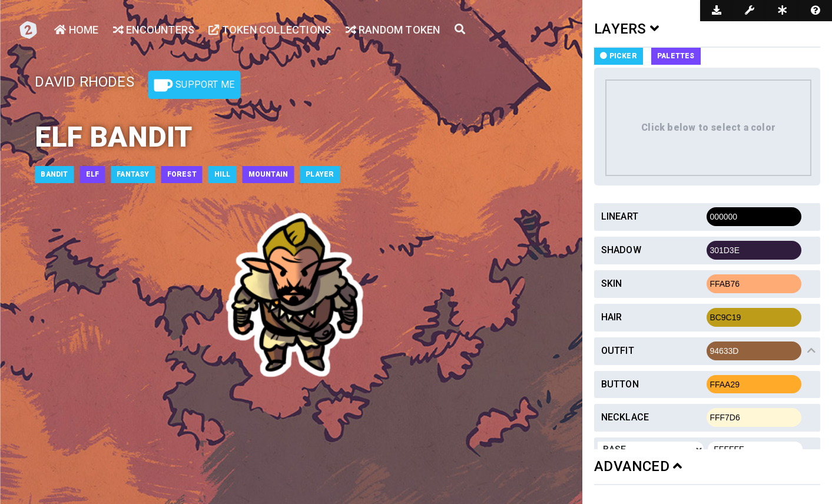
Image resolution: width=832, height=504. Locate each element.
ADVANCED (638, 466)
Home (76, 30)
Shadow (621, 250)
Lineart (620, 216)
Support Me (194, 85)
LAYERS (627, 29)
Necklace (625, 417)
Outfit (618, 351)
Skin (612, 283)
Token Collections (270, 30)
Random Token (393, 30)
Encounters (154, 30)
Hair (612, 317)
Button (620, 384)
